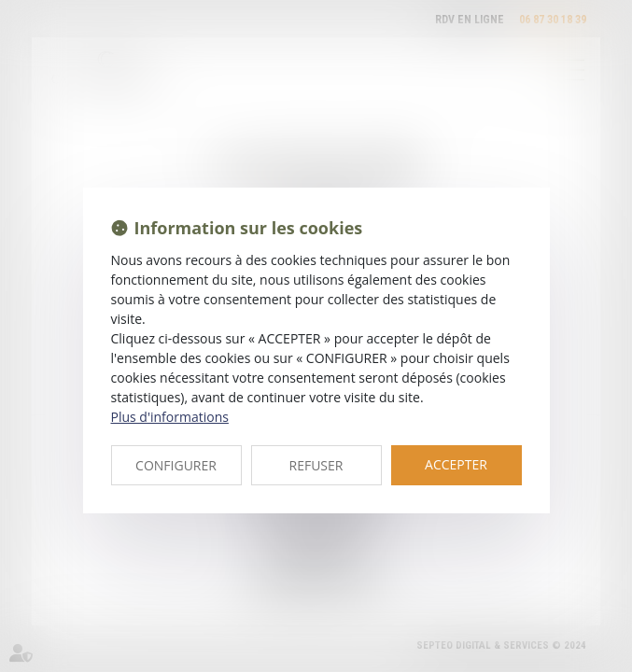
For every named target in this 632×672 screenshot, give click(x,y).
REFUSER (316, 465)
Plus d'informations (170, 417)
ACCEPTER (456, 464)
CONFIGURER (176, 465)
